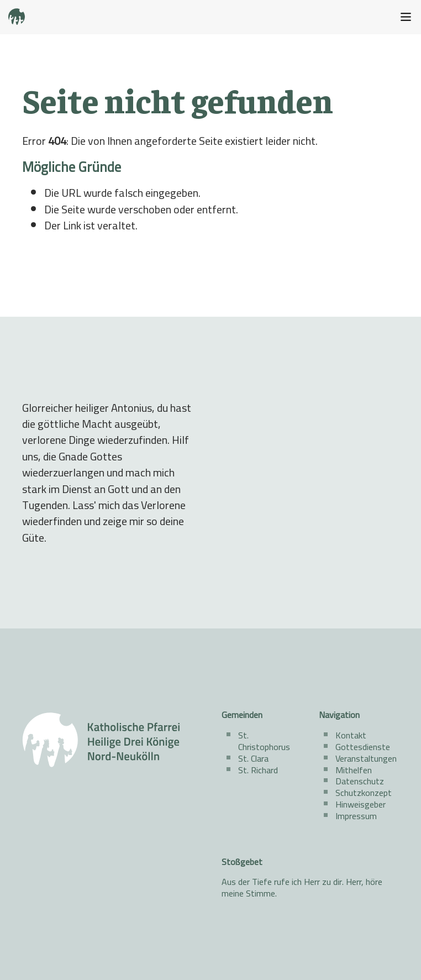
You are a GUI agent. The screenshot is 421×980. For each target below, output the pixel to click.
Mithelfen (354, 770)
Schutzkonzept (364, 793)
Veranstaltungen (366, 758)
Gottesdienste (363, 747)
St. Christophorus (264, 741)
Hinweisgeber (361, 804)
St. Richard (258, 770)
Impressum (356, 816)
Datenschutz (360, 781)
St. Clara (253, 758)
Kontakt (351, 735)
